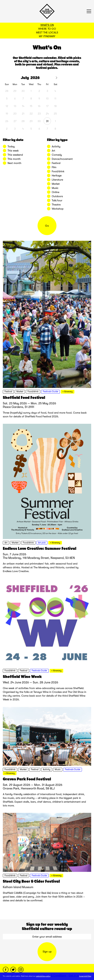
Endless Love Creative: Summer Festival (40, 548)
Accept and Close (85, 976)
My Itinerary (47, 36)
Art (6, 543)
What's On (47, 25)
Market (20, 392)
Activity (47, 769)
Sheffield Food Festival (24, 398)
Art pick (42, 543)
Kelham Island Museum (18, 887)
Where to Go (47, 29)
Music (58, 769)
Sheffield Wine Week (22, 677)
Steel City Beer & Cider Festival (31, 881)
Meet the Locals (47, 32)
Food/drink (33, 392)
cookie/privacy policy (43, 976)
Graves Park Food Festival (27, 779)
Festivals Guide (50, 392)
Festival (8, 392)
